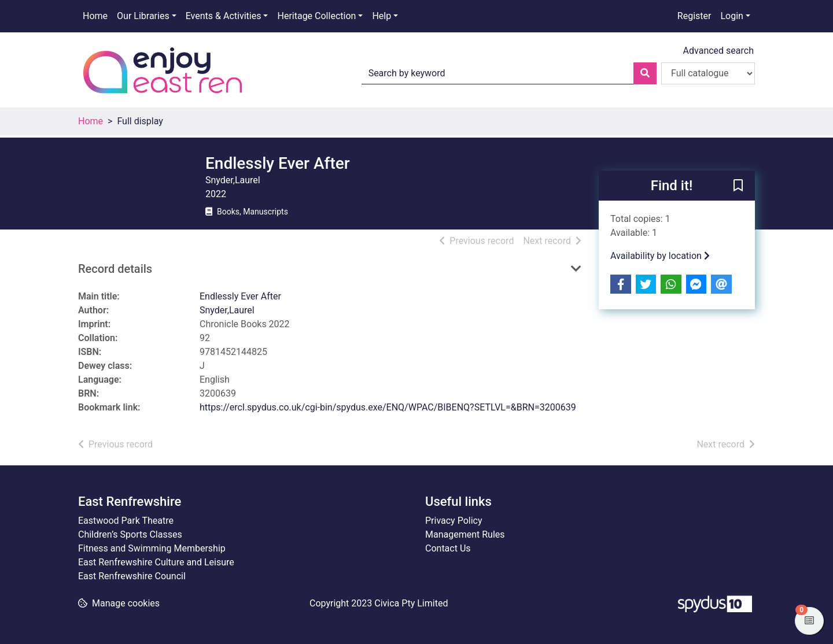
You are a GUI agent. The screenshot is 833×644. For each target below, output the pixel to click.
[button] (738, 186)
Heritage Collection (316, 16)
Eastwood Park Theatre (126, 521)
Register (694, 16)
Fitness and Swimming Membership (152, 548)
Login (731, 16)
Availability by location (660, 256)
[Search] (645, 73)
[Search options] (708, 73)
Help (382, 16)
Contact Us (448, 548)
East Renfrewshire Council (132, 576)
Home (95, 16)
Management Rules (465, 534)
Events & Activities (224, 16)
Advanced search (718, 51)
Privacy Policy (454, 521)
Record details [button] (115, 269)
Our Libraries (143, 16)
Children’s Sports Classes (130, 534)
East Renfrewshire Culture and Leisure (156, 562)
